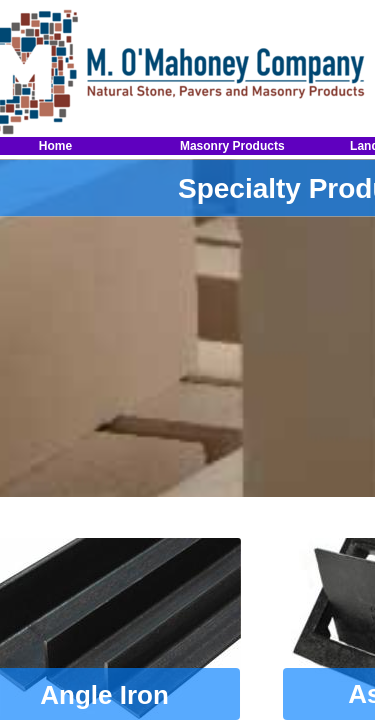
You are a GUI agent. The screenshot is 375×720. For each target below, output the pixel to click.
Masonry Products (232, 146)
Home (55, 146)
